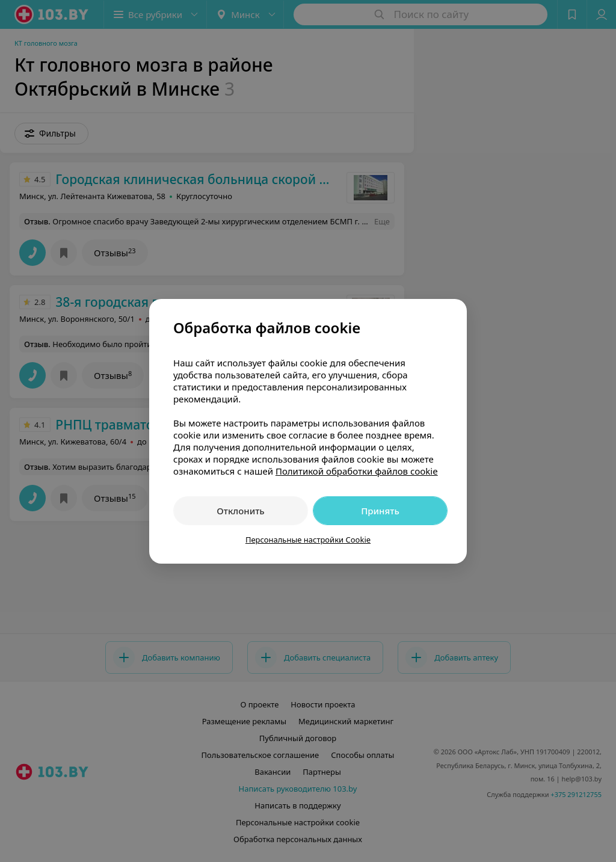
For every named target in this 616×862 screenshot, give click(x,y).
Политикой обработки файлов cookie (357, 471)
